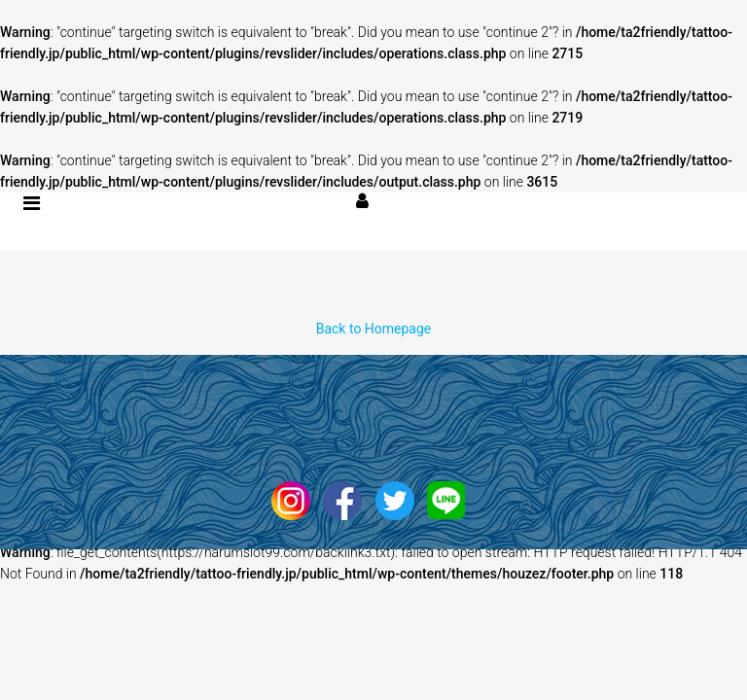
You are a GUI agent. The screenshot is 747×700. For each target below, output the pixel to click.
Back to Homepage (374, 329)
